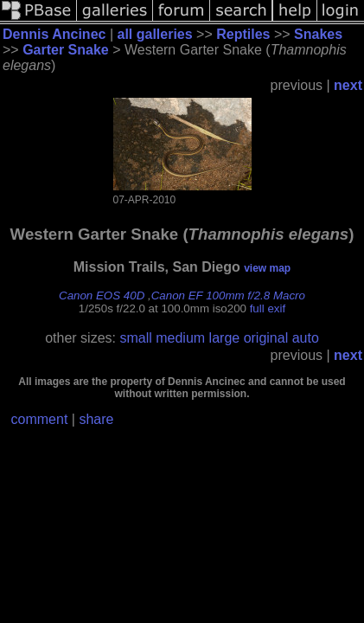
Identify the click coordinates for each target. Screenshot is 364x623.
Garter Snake (66, 50)
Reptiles (243, 34)
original (266, 338)
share (96, 419)
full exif (268, 308)
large (225, 338)
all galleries (154, 34)
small (135, 338)
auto (306, 338)
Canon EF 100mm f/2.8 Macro (228, 295)
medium (180, 338)
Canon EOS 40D (102, 295)
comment (40, 419)
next (348, 85)
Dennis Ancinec (54, 34)
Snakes (318, 34)
